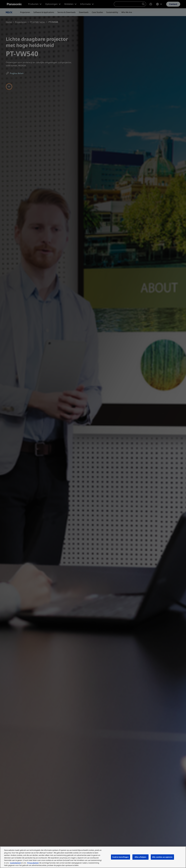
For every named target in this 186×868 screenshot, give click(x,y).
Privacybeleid (33, 863)
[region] (93, 857)
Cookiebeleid (15, 863)
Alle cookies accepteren (162, 857)
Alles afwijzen (140, 857)
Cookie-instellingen (120, 857)
